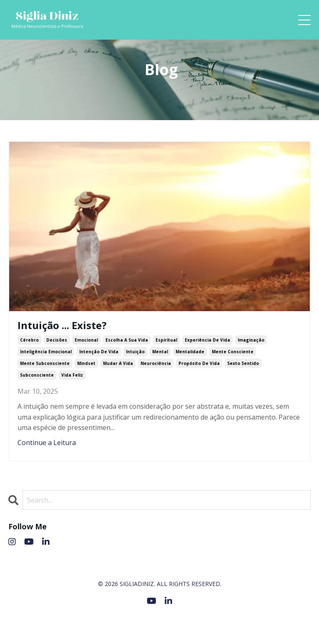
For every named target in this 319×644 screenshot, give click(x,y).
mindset (86, 363)
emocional (86, 340)
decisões (57, 340)
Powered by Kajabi (159, 622)
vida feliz (72, 375)
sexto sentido (243, 363)
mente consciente (233, 352)
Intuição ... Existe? (62, 326)
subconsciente (37, 375)
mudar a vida (118, 363)
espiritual (166, 340)
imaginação (251, 340)
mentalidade (190, 352)
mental (160, 352)
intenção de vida (99, 352)
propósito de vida (199, 363)
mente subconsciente (45, 363)
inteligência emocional (46, 352)
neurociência (156, 363)
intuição (135, 352)
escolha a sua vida (127, 340)
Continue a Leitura (47, 443)
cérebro (29, 340)
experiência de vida (207, 340)
